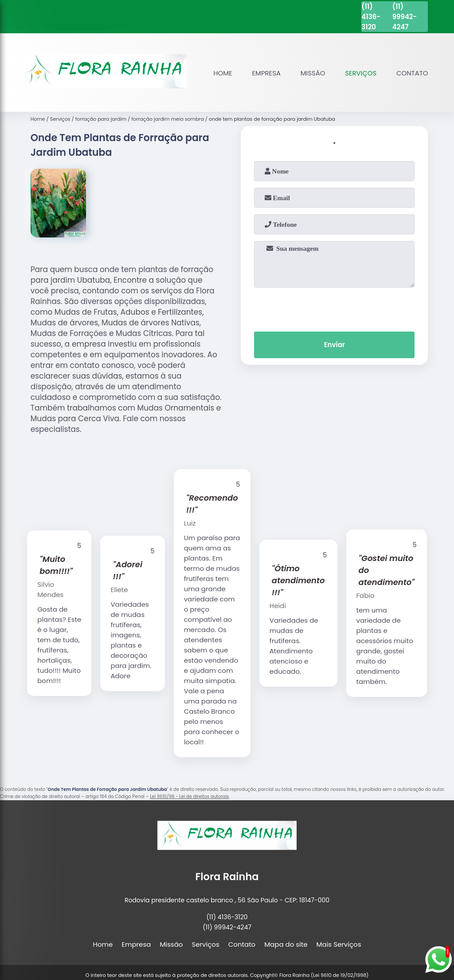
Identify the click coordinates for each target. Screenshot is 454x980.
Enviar (335, 345)
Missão (312, 73)
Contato (412, 73)
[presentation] (334, 308)
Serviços (360, 73)
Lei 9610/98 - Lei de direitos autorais (189, 796)
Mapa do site (286, 944)
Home (221, 73)
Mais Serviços (339, 944)
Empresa (265, 73)
